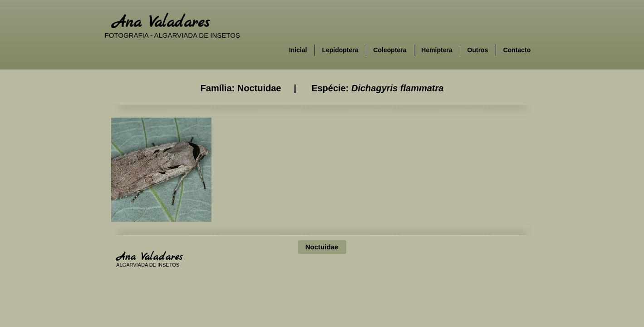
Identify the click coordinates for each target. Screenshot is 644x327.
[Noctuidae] (322, 247)
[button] (161, 170)
